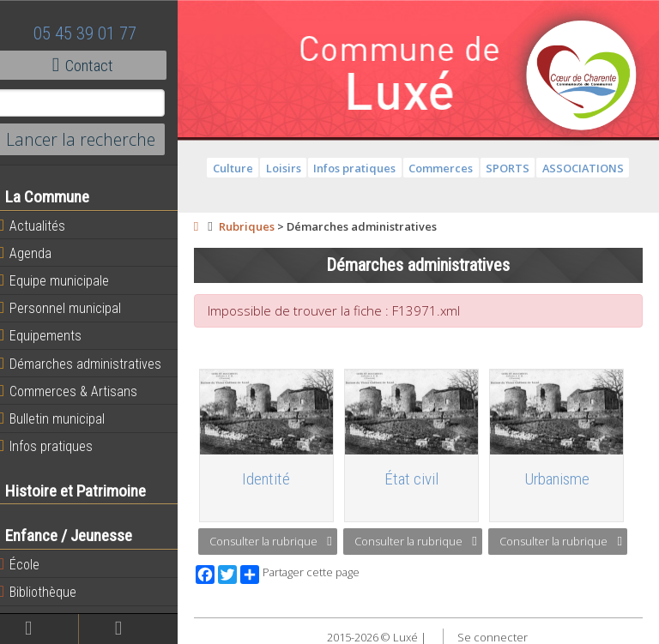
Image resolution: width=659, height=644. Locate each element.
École (30, 564)
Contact (94, 65)
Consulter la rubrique (282, 539)
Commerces (447, 168)
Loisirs (289, 168)
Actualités (43, 226)
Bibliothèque (48, 592)
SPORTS (514, 168)
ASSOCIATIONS (588, 168)
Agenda (36, 253)
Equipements (51, 335)
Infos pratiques (57, 446)
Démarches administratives (91, 364)
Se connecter (498, 635)
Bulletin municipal (63, 418)
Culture (239, 168)
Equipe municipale (65, 280)
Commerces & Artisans (79, 391)
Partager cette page (311, 572)
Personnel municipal (71, 308)
